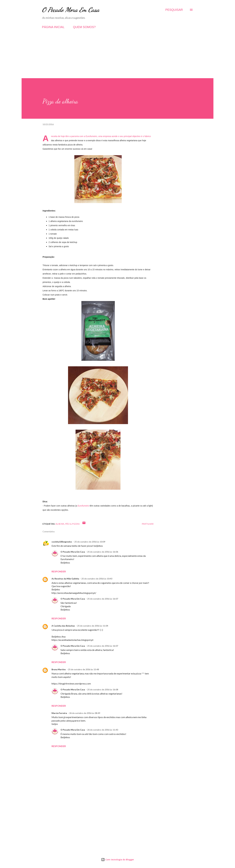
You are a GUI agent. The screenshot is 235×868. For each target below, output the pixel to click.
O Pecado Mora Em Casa (71, 10)
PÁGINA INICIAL (53, 27)
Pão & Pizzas (72, 524)
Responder (59, 571)
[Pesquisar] (174, 10)
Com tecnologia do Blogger (118, 860)
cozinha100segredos (62, 542)
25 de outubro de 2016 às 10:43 (97, 579)
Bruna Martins (59, 669)
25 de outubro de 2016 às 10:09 (90, 542)
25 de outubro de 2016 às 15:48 (83, 669)
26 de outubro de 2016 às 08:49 (85, 713)
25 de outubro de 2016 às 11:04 (93, 626)
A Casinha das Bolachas (63, 626)
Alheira (60, 524)
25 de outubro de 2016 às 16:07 (103, 599)
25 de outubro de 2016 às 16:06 (103, 552)
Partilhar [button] (148, 524)
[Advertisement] (117, 57)
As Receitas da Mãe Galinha (65, 579)
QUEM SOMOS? (84, 27)
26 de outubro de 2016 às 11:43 (103, 730)
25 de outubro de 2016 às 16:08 (103, 689)
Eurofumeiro (91, 136)
